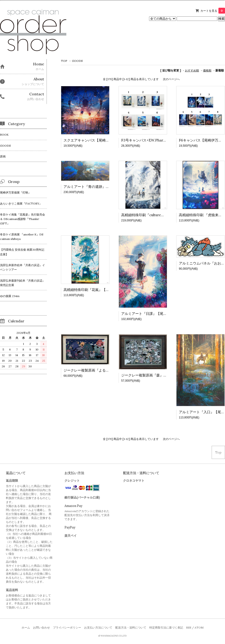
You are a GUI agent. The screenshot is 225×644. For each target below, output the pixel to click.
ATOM (199, 627)
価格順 (207, 70)
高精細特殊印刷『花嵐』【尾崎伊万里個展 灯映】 (103, 290)
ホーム (26, 627)
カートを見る (213, 11)
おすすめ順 (192, 70)
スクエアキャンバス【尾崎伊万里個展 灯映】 (99, 140)
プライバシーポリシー (67, 627)
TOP (64, 61)
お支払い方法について (98, 627)
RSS (189, 627)
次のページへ (171, 79)
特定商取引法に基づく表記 (166, 627)
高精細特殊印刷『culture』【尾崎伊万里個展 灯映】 (163, 215)
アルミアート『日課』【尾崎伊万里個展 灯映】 (159, 314)
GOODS (77, 61)
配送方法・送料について (131, 627)
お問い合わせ (41, 627)
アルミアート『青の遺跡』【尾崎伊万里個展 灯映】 (104, 187)
